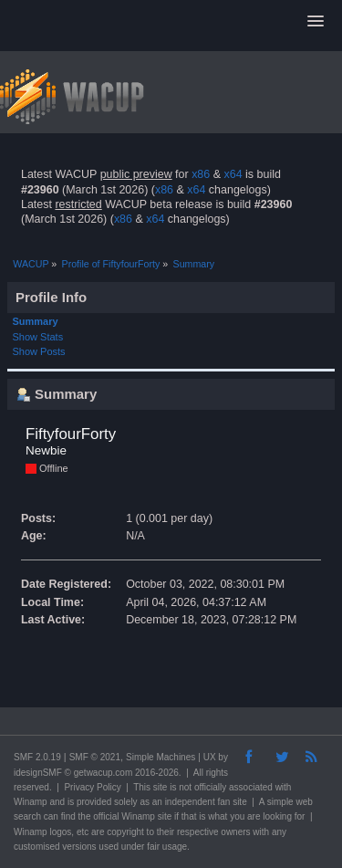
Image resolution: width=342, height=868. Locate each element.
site (161, 787)
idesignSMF (38, 773)
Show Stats (38, 337)
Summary (36, 321)
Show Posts (39, 351)
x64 (233, 174)
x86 (201, 174)
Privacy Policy (92, 787)
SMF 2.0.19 (37, 757)
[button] (316, 22)
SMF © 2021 (95, 757)
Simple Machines (161, 757)
